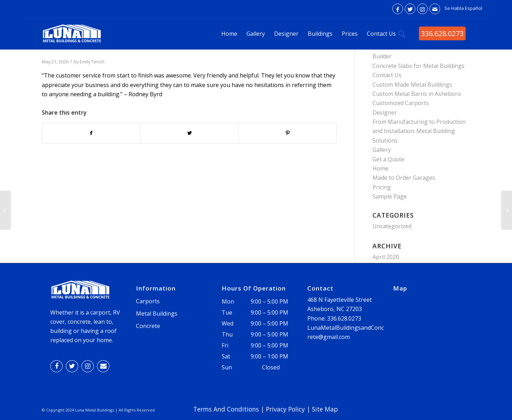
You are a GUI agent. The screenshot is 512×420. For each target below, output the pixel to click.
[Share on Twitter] (189, 133)
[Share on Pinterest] (288, 133)
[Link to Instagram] (422, 9)
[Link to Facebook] (398, 9)
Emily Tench (92, 62)
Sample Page (390, 196)
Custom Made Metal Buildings (412, 85)
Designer (385, 113)
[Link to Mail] (435, 9)
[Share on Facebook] (91, 133)
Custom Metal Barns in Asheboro (417, 94)
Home (380, 168)
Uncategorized (392, 226)
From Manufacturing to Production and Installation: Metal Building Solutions (419, 131)
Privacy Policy (285, 409)
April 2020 (386, 257)
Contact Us (387, 75)
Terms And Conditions (226, 409)
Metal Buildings (157, 313)
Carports (148, 301)
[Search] (402, 34)
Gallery (382, 150)
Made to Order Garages (404, 178)
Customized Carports (401, 103)
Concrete (148, 326)
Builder (382, 56)
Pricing (382, 187)
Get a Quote (388, 159)
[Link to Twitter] (410, 9)
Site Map (325, 409)
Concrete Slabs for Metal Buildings (419, 66)
